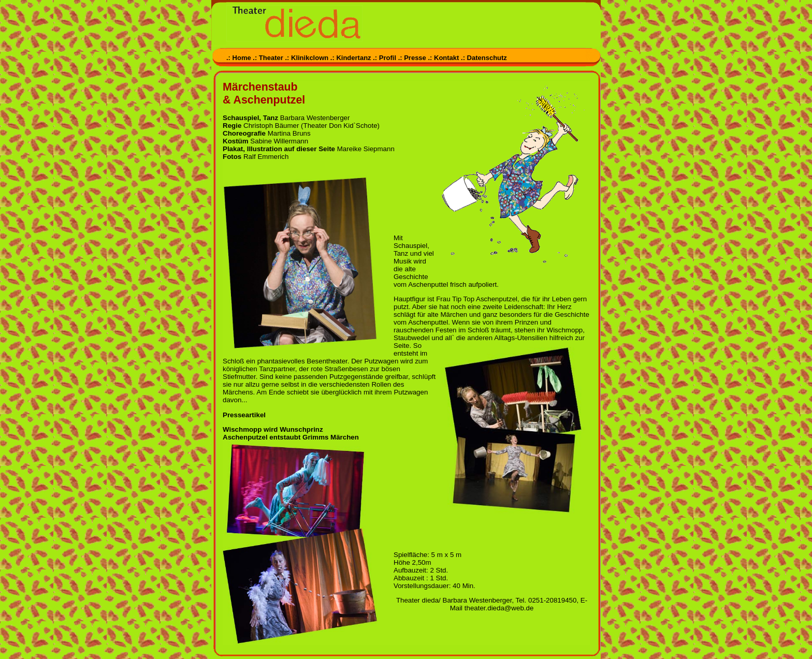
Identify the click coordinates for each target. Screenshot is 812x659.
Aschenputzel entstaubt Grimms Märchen (291, 437)
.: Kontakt (443, 58)
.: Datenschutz (484, 58)
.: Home (240, 58)
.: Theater (268, 58)
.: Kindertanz (351, 58)
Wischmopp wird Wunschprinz (273, 429)
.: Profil (385, 58)
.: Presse (412, 58)
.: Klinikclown (307, 58)
